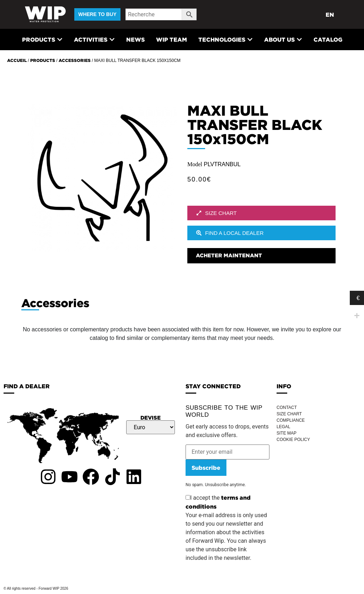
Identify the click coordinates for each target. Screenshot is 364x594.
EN (330, 15)
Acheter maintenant (229, 255)
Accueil (17, 60)
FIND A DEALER (27, 386)
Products (43, 60)
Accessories (75, 60)
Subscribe (206, 468)
